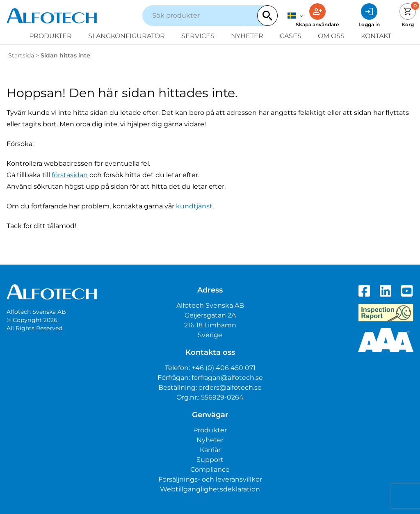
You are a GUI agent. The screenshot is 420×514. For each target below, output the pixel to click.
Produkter (50, 36)
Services (198, 36)
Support (210, 460)
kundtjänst (194, 206)
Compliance (210, 469)
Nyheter (247, 36)
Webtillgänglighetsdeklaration (210, 489)
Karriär (210, 450)
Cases (291, 36)
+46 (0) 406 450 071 (224, 368)
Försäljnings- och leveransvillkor (210, 479)
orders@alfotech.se (230, 387)
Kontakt (376, 36)
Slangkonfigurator (127, 36)
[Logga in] (369, 16)
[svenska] (296, 16)
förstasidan (70, 175)
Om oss (331, 36)
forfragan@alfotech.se (227, 378)
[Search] (267, 16)
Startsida (21, 55)
